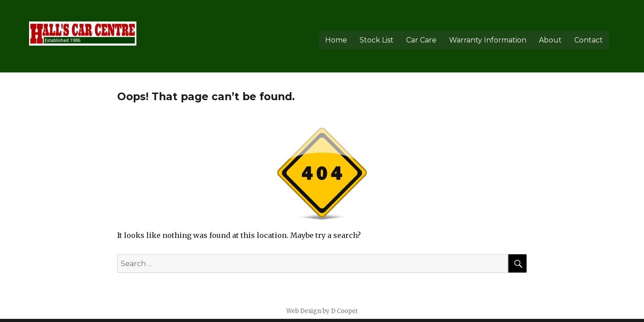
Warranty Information (488, 40)
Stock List (377, 40)
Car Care (421, 40)
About (550, 40)
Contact (589, 40)
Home (336, 40)
